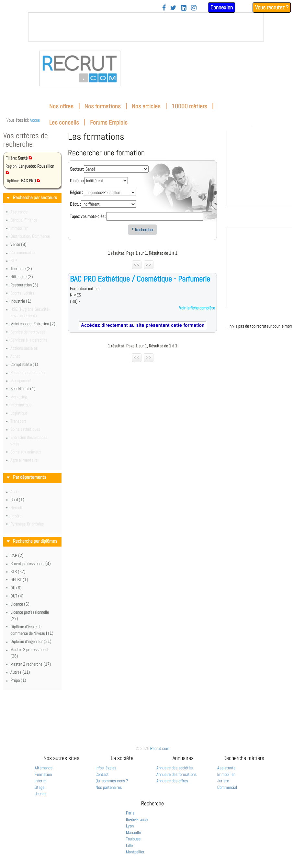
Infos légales (106, 768)
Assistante (226, 768)
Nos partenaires (109, 787)
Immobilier (226, 774)
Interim (41, 781)
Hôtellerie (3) (22, 277)
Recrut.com (160, 748)
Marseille (133, 832)
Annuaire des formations (176, 774)
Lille (129, 845)
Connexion (222, 7)
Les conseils (64, 122)
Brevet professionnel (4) (31, 563)
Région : (76, 192)
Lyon (130, 826)
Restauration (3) (24, 285)
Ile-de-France (137, 819)
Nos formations (103, 106)
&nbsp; (146, 27)
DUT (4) (17, 596)
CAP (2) (17, 555)
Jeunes (40, 794)
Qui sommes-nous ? (112, 781)
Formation (43, 774)
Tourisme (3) (21, 269)
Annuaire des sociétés (174, 768)
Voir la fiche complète (197, 308)
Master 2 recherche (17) (31, 664)
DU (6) (16, 588)
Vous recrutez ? (272, 7)
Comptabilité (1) (24, 364)
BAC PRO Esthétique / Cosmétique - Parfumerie (140, 279)
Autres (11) (20, 672)
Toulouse (133, 839)
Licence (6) (20, 604)
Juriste (223, 781)
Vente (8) (18, 244)
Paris (130, 813)
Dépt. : (75, 204)
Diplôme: (77, 181)
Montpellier (135, 852)
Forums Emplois (109, 122)
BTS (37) (18, 572)
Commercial (227, 787)
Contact (102, 774)
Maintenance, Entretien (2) (33, 324)
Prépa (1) (18, 680)
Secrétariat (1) (23, 389)
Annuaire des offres (172, 781)
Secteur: (77, 169)
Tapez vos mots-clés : (88, 216)
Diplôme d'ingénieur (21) (31, 641)
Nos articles (146, 106)
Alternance (44, 768)
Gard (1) (17, 500)
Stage (39, 787)
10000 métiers (189, 106)
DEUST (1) (19, 580)
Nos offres (61, 106)
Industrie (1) (21, 301)
